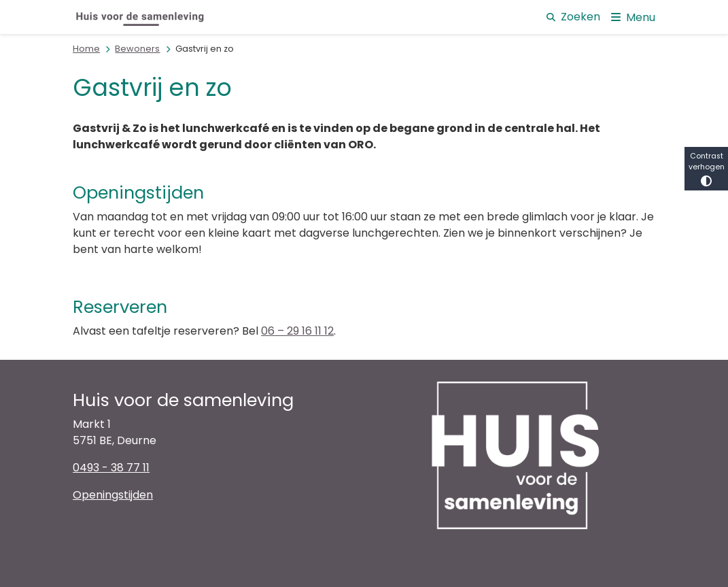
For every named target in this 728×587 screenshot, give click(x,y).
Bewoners (137, 49)
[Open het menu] (633, 17)
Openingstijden (113, 495)
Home (86, 49)
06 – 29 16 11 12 (297, 331)
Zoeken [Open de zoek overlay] (573, 17)
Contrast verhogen (706, 169)
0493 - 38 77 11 (111, 468)
